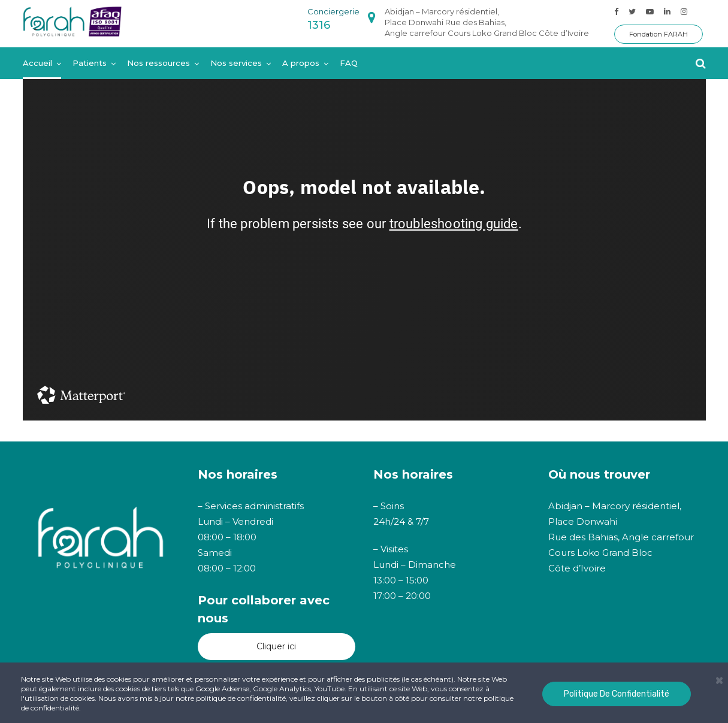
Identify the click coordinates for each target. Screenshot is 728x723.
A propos (301, 63)
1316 (319, 25)
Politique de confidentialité (617, 694)
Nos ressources (158, 63)
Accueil (37, 63)
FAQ (349, 63)
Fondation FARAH (658, 34)
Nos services (236, 63)
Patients (90, 63)
